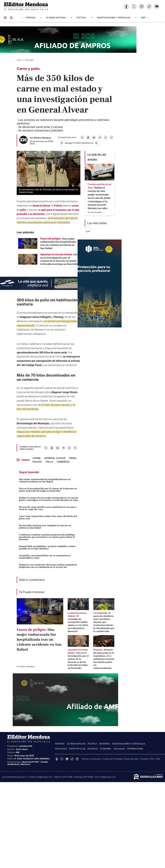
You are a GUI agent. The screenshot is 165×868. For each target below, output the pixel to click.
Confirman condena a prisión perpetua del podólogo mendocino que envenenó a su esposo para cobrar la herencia (47, 537)
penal (73, 458)
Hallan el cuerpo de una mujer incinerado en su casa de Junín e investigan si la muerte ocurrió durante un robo (49, 499)
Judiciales (119, 749)
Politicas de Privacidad (112, 759)
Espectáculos (77, 749)
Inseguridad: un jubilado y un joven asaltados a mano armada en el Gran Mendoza (47, 547)
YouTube (67, 759)
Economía (106, 749)
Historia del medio (131, 759)
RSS (152, 759)
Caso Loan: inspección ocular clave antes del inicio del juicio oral (48, 517)
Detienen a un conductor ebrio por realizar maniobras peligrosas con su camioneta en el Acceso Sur (48, 566)
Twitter (62, 759)
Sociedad (93, 749)
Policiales (29, 60)
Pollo (49, 462)
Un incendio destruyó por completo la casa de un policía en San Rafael (45, 527)
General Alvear (41, 206)
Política (81, 18)
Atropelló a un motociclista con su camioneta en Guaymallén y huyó (45, 557)
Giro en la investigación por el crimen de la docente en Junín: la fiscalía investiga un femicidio (48, 490)
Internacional (135, 749)
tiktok (72, 759)
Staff (158, 759)
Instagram (77, 759)
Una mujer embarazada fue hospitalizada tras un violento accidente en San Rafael (45, 480)
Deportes (104, 744)
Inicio (19, 60)
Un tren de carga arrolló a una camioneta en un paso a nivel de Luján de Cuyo (48, 508)
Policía (58, 206)
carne (75, 206)
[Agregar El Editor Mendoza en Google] (79, 143)
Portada (31, 18)
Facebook (57, 759)
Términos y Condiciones (91, 759)
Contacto (145, 759)
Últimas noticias (56, 18)
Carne (37, 458)
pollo (23, 210)
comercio (30, 379)
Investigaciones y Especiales (114, 18)
